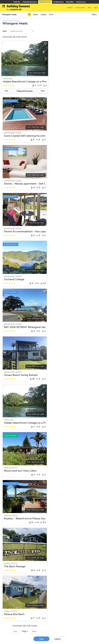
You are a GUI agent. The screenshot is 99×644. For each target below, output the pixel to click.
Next (43, 91)
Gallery (58, 639)
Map (42, 639)
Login (96, 8)
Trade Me (17, 2)
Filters (94, 15)
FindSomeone (58, 2)
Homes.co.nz (81, 2)
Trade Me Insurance (30, 2)
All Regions (6, 21)
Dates (36, 15)
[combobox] (16, 15)
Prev (7, 91)
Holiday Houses (45, 2)
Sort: (5, 31)
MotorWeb (70, 2)
